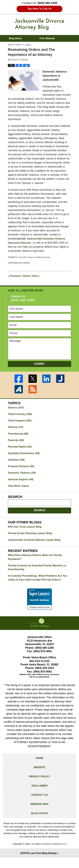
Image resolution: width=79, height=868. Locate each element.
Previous (15, 276)
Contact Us (40, 803)
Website (39, 774)
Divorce (16, 408)
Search (39, 514)
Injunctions (47, 257)
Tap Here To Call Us (40, 9)
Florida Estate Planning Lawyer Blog (31, 537)
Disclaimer (39, 794)
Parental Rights (21, 448)
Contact (62, 52)
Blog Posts (39, 823)
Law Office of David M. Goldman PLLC (49, 854)
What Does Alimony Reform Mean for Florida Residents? (37, 561)
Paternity (16, 442)
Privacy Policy (39, 784)
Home (28, 276)
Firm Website (47, 38)
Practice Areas (17, 45)
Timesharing (19, 435)
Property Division (22, 469)
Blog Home (15, 38)
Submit (40, 364)
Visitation (17, 462)
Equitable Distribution (25, 455)
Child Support (20, 421)
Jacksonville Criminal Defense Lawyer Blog (36, 544)
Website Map (39, 813)
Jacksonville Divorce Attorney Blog (39, 24)
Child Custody (21, 414)
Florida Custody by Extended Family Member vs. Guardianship (39, 572)
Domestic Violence (27, 257)
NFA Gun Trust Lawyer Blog (26, 530)
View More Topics (19, 489)
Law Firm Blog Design (38, 863)
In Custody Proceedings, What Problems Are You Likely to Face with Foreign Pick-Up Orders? (39, 583)
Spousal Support (22, 482)
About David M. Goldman (23, 52)
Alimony (16, 428)
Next (38, 276)
